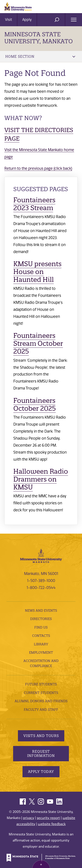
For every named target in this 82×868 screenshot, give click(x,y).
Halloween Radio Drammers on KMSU (41, 479)
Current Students (41, 693)
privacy (29, 818)
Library (41, 644)
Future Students (41, 684)
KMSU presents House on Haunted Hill (37, 272)
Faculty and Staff (41, 710)
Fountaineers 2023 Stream (34, 204)
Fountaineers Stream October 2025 (38, 343)
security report (48, 818)
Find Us (41, 627)
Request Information (41, 754)
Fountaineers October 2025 (35, 404)
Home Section (40, 56)
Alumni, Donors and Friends (41, 701)
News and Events (41, 610)
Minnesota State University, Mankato (39, 38)
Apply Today (41, 772)
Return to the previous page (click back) (38, 168)
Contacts (41, 636)
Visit (9, 20)
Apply (27, 20)
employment (41, 652)
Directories (41, 619)
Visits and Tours (41, 736)
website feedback (52, 824)
